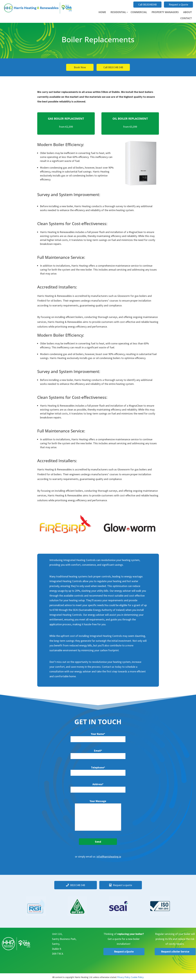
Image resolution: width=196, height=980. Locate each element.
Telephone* (98, 770)
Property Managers (165, 12)
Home (102, 12)
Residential (118, 12)
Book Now (80, 67)
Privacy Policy (124, 977)
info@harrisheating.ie (109, 857)
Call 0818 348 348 (113, 67)
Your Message (98, 815)
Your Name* (98, 737)
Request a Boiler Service (175, 952)
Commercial (139, 12)
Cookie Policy (137, 977)
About (187, 12)
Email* (98, 753)
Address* (98, 787)
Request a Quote (178, 4)
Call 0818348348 (147, 4)
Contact (186, 18)
